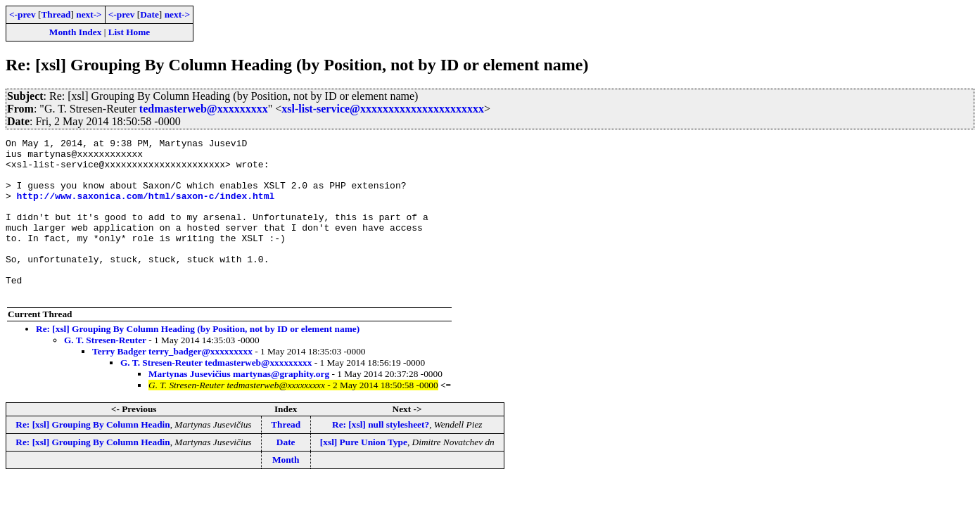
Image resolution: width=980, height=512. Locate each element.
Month (286, 491)
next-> (89, 14)
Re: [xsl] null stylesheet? (381, 456)
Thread (56, 14)
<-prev (23, 14)
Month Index (75, 32)
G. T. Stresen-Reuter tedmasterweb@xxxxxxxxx (216, 394)
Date (149, 14)
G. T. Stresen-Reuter (105, 372)
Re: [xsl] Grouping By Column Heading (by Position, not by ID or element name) (198, 360)
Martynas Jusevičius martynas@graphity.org (239, 405)
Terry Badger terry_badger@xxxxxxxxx (172, 383)
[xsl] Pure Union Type (364, 474)
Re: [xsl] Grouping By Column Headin (93, 456)
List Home (129, 32)
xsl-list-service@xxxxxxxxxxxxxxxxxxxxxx (383, 109)
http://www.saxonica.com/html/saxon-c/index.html (146, 208)
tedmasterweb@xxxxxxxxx (204, 109)
